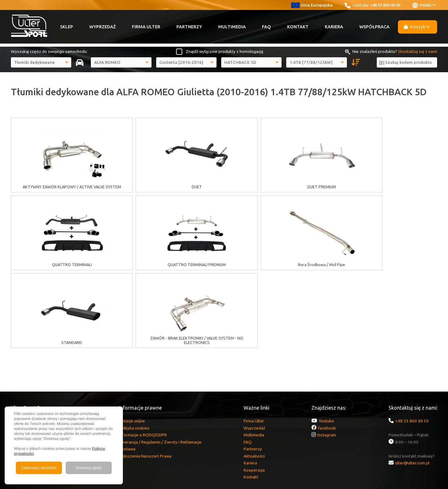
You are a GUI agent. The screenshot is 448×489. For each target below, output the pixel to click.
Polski (424, 5)
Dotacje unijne (132, 343)
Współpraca (374, 27)
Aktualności (254, 378)
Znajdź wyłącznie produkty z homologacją (224, 51)
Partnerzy (189, 27)
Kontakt (298, 27)
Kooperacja (254, 392)
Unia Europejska (312, 5)
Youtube (326, 343)
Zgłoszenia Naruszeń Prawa (145, 378)
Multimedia (232, 27)
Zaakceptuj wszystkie (39, 468)
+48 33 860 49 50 (385, 5)
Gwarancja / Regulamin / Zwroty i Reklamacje (160, 364)
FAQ (266, 27)
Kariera (334, 27)
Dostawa (127, 371)
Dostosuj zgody (89, 468)
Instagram (327, 357)
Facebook (327, 350)
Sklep (67, 27)
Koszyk (417, 27)
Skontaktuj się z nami (418, 51)
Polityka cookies (134, 350)
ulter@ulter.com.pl (412, 385)
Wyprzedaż (103, 27)
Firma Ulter (146, 27)
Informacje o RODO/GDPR (143, 357)
